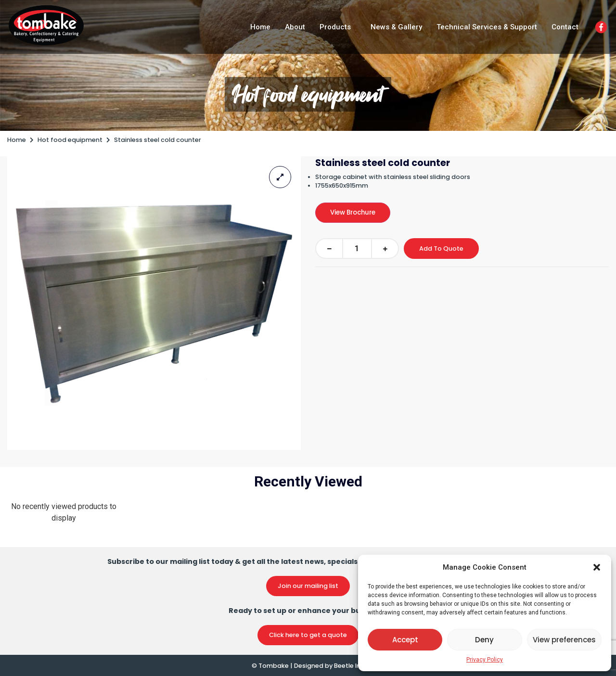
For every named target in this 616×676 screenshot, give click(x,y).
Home (260, 27)
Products (335, 27)
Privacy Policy (485, 660)
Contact (565, 27)
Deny (484, 640)
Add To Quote (441, 249)
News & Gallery (396, 27)
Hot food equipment (308, 94)
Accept (405, 640)
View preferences (564, 640)
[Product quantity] (357, 249)
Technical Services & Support (487, 27)
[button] (597, 567)
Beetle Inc (349, 666)
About (295, 27)
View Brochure (353, 212)
